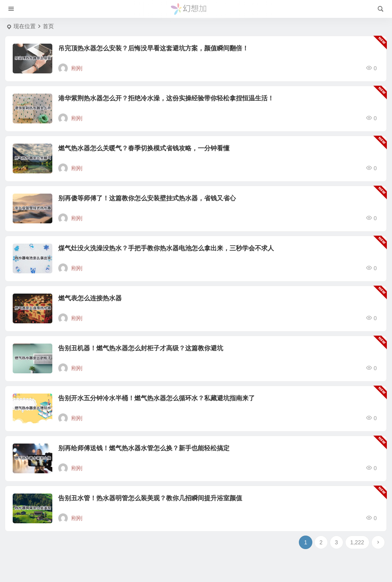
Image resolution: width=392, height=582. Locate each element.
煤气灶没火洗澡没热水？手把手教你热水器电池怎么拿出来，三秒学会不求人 (166, 248)
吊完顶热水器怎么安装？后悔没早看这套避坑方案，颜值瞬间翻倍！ (153, 48)
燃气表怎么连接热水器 (90, 298)
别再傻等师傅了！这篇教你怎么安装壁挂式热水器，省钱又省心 (147, 198)
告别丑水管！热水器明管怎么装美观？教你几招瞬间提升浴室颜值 (150, 498)
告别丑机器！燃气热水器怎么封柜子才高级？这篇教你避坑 (141, 348)
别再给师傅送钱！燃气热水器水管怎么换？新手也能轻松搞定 (144, 448)
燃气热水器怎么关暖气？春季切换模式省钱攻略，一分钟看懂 (144, 148)
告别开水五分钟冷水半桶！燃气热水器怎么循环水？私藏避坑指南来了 (157, 398)
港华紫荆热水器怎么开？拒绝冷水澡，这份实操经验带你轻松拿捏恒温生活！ (166, 98)
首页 (48, 26)
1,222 (357, 542)
